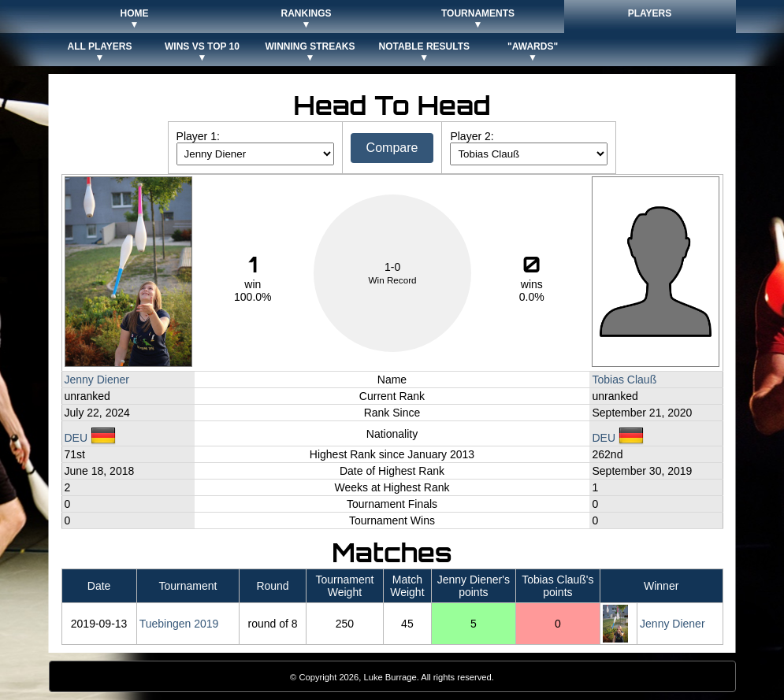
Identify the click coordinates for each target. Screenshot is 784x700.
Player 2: (472, 136)
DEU (90, 438)
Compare (392, 148)
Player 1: (198, 136)
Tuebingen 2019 (179, 624)
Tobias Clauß (624, 380)
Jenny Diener (97, 380)
